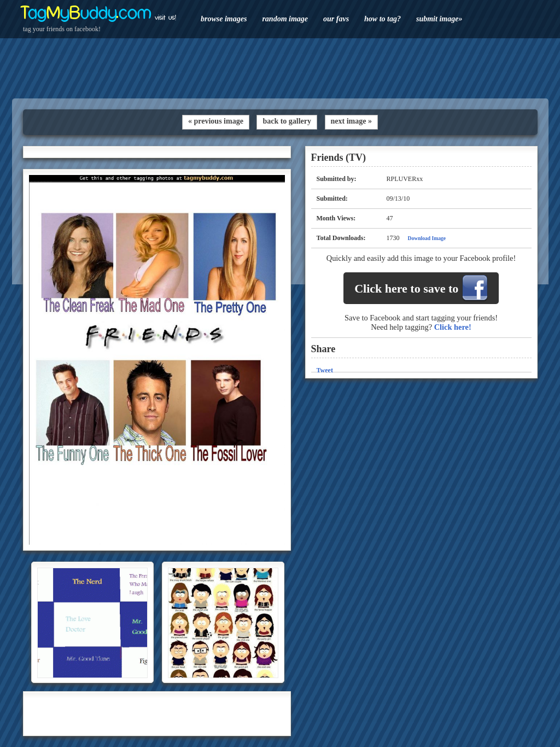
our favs (336, 19)
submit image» (439, 19)
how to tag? (383, 19)
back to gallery (287, 121)
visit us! (165, 17)
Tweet (325, 370)
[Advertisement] (280, 68)
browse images (224, 19)
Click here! (453, 327)
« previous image (216, 121)
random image (285, 19)
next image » (351, 121)
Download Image (427, 238)
